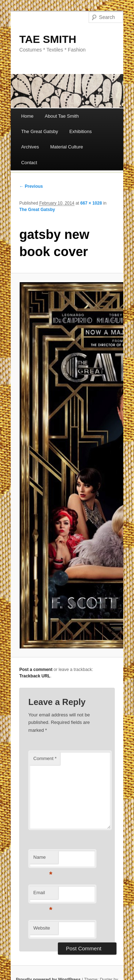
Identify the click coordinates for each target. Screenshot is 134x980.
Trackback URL (35, 676)
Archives (30, 147)
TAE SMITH (48, 39)
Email (43, 895)
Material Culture (66, 147)
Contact (29, 163)
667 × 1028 (91, 203)
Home (27, 116)
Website (42, 928)
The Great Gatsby (39, 131)
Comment (45, 758)
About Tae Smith (62, 116)
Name (43, 859)
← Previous (31, 186)
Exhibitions (81, 131)
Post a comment (36, 670)
